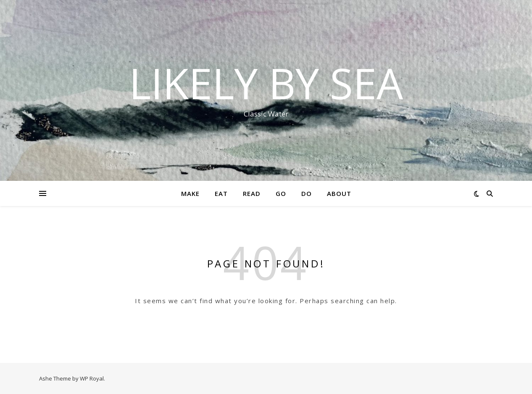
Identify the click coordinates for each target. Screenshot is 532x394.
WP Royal (92, 378)
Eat (221, 193)
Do (307, 193)
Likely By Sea (266, 83)
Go (281, 193)
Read (252, 193)
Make (190, 193)
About (339, 193)
